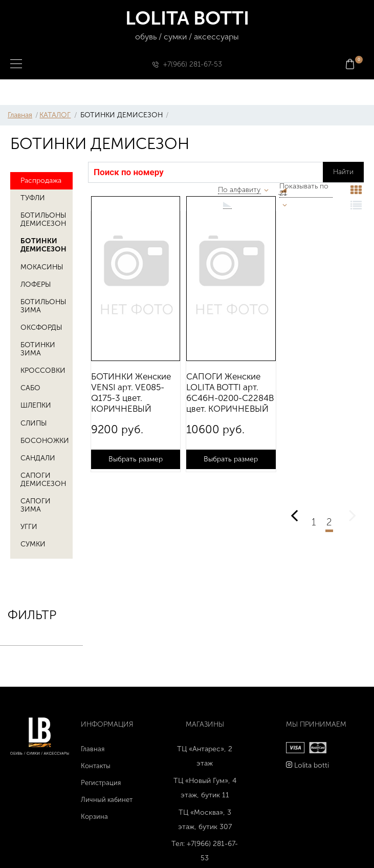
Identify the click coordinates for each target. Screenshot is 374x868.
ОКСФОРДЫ (41, 327)
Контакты (96, 766)
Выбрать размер (136, 459)
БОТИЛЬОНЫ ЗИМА (43, 306)
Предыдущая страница (294, 510)
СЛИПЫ (34, 423)
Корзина (94, 817)
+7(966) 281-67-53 (193, 64)
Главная (20, 115)
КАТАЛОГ (55, 115)
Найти (343, 172)
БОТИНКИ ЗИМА (38, 349)
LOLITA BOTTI (187, 25)
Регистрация (101, 783)
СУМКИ (33, 544)
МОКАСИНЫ (42, 267)
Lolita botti (312, 765)
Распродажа (41, 181)
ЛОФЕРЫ (36, 284)
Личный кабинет (107, 800)
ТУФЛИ (33, 198)
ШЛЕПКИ (36, 405)
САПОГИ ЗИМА (36, 505)
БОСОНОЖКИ (45, 441)
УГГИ (29, 527)
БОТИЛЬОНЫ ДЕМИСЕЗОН (43, 219)
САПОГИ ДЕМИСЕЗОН (43, 480)
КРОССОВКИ (43, 371)
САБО (30, 388)
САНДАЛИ (38, 458)
